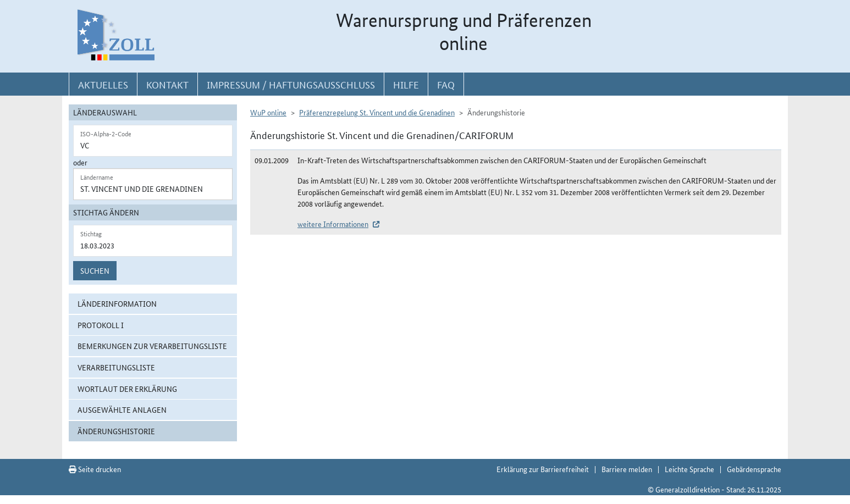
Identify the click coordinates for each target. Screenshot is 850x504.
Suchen (95, 270)
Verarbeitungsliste (116, 367)
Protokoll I (101, 325)
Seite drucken (95, 469)
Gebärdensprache (754, 469)
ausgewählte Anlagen (122, 409)
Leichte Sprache (689, 469)
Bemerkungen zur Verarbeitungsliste (152, 346)
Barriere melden (627, 469)
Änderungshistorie (116, 431)
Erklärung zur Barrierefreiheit (543, 469)
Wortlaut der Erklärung (127, 389)
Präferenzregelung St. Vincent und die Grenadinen (377, 112)
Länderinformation (117, 303)
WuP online (268, 112)
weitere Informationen (333, 224)
